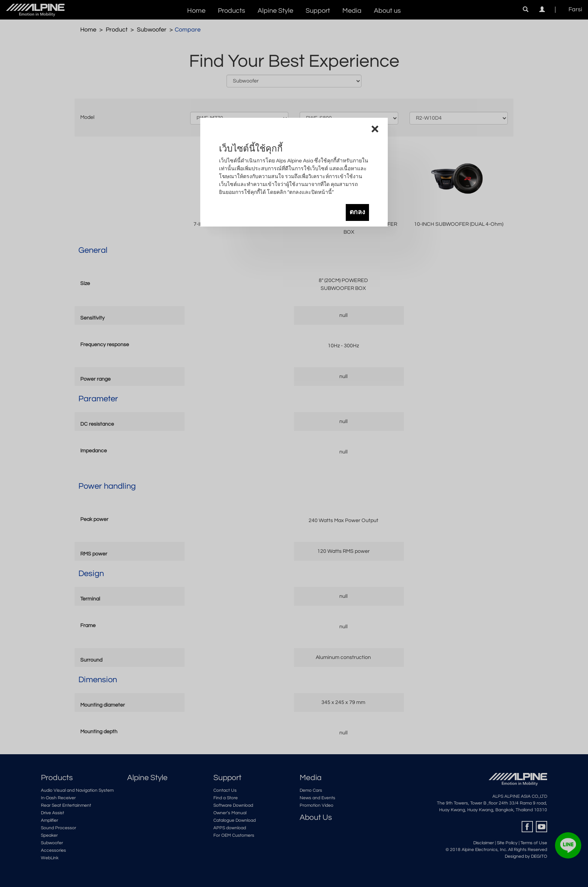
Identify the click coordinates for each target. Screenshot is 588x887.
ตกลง (357, 212)
